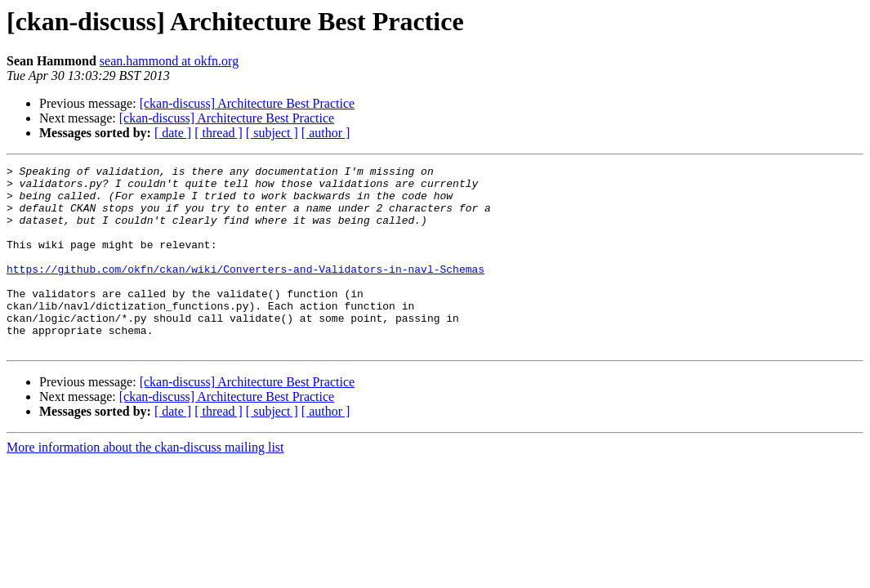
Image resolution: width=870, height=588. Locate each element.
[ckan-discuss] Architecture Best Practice (247, 103)
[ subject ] (272, 133)
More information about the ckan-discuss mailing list (145, 484)
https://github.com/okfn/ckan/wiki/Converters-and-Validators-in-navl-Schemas (245, 291)
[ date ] (173, 133)
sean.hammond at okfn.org (169, 61)
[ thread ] (219, 133)
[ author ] (326, 133)
